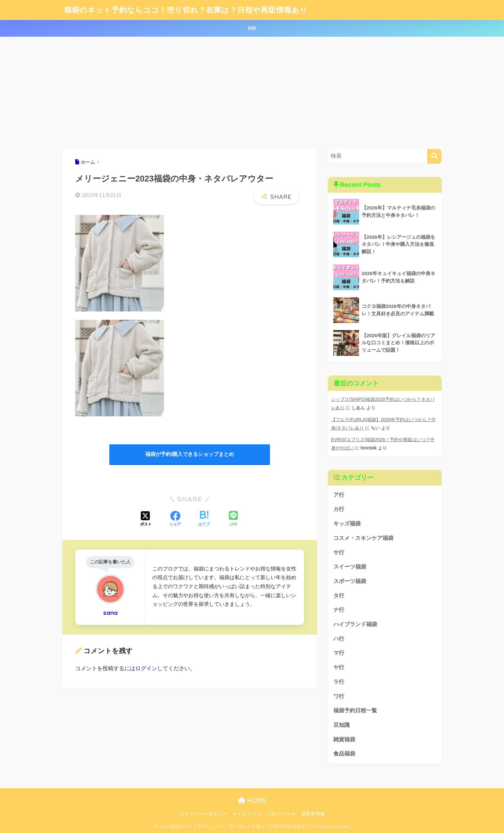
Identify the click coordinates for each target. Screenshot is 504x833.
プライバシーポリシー (203, 814)
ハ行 (339, 639)
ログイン (146, 668)
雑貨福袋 (344, 740)
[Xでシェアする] (146, 519)
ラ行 (339, 682)
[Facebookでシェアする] (175, 519)
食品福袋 (344, 754)
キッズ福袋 (347, 524)
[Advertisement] (252, 93)
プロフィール (281, 814)
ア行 (339, 495)
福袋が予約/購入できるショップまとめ (190, 454)
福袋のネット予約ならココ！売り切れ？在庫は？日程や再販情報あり (186, 10)
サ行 (339, 553)
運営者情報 (313, 814)
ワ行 (339, 696)
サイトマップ (247, 814)
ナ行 (339, 610)
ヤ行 (339, 667)
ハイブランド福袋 (355, 624)
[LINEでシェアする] (233, 519)
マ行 (339, 653)
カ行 (339, 509)
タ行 (339, 596)
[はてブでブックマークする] (204, 519)
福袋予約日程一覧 (355, 711)
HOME (252, 800)
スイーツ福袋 (350, 567)
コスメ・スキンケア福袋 (363, 538)
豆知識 (342, 725)
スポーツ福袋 (350, 581)
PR (252, 28)
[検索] (434, 156)
